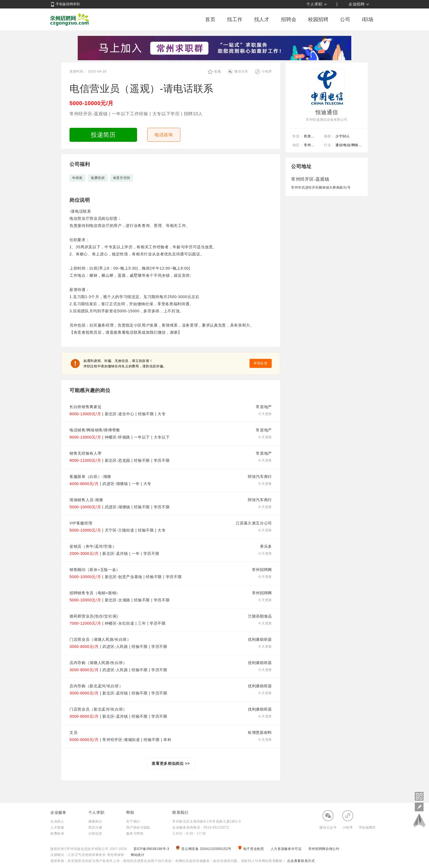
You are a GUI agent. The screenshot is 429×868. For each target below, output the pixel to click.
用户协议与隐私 (138, 827)
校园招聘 (318, 19)
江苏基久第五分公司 (254, 523)
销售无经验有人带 (85, 453)
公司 (345, 19)
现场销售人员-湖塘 (86, 500)
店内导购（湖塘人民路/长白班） (98, 663)
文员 (73, 733)
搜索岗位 (95, 821)
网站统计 (138, 855)
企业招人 (57, 821)
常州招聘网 (69, 19)
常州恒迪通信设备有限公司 (327, 120)
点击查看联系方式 (300, 861)
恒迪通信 (327, 112)
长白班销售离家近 (85, 407)
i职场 (368, 19)
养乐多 (266, 546)
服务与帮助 (135, 834)
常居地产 (264, 407)
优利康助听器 (260, 639)
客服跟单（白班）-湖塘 (90, 477)
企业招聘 (357, 4)
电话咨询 (164, 135)
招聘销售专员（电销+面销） (95, 593)
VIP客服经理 (81, 523)
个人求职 (314, 4)
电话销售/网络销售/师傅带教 (95, 430)
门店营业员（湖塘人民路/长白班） (100, 639)
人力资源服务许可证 (287, 849)
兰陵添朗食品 (260, 616)
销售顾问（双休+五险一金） (95, 570)
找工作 (235, 19)
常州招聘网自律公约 (324, 849)
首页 (210, 19)
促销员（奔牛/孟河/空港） (93, 546)
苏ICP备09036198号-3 (151, 849)
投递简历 (103, 135)
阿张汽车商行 (260, 477)
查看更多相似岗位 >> (171, 763)
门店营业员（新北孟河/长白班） (98, 709)
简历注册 (95, 827)
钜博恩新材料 (260, 733)
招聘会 (289, 19)
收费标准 (57, 834)
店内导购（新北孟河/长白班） (96, 686)
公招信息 (95, 834)
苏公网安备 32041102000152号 (204, 849)
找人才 (262, 19)
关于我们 (133, 821)
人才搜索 (57, 827)
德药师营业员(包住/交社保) (94, 616)
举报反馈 (261, 363)
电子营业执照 (251, 849)
